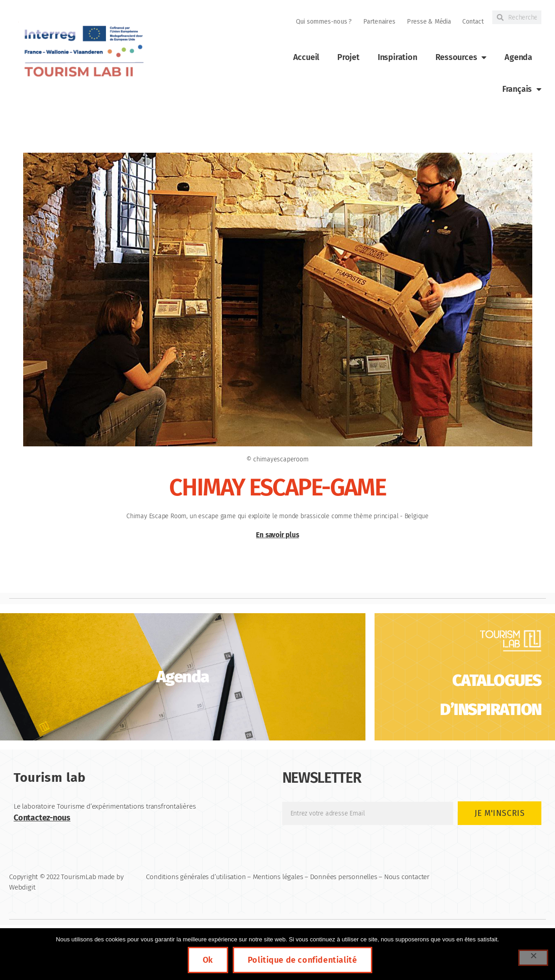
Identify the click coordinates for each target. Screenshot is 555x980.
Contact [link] (473, 22)
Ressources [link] (461, 57)
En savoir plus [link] (277, 535)
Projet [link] (348, 57)
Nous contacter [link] (407, 877)
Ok (208, 960)
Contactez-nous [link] (42, 818)
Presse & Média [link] (429, 22)
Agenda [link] (518, 57)
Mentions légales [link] (278, 877)
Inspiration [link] (397, 57)
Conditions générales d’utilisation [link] (196, 877)
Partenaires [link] (379, 22)
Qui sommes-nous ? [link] (324, 22)
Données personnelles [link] (344, 877)
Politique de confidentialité (302, 960)
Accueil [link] (306, 57)
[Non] (533, 958)
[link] (83, 52)
